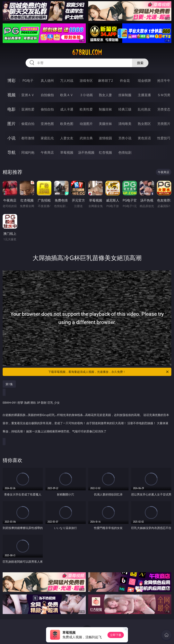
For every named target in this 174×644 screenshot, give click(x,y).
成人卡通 (67, 109)
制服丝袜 (105, 109)
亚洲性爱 (28, 109)
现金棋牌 (144, 81)
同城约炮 (28, 152)
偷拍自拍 (47, 109)
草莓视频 (67, 152)
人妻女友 (67, 138)
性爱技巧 (164, 138)
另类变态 (164, 109)
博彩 (11, 80)
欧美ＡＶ (67, 95)
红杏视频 (105, 152)
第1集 (9, 384)
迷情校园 (105, 138)
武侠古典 (86, 138)
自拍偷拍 (47, 95)
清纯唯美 (125, 124)
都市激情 (28, 138)
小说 (11, 138)
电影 (11, 109)
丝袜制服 (125, 95)
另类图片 (164, 124)
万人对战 (67, 81)
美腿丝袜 (105, 124)
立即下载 (116, 635)
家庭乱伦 (47, 138)
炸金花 (125, 81)
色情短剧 (125, 152)
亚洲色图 (47, 124)
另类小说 (125, 138)
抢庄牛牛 (164, 81)
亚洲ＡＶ (28, 95)
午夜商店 (47, 152)
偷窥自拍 (28, 124)
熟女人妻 (105, 95)
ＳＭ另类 (164, 95)
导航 (11, 152)
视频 (11, 95)
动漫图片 (86, 124)
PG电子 (28, 81)
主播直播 (144, 95)
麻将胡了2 (106, 81)
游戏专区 (86, 81)
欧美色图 (67, 124)
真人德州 (47, 81)
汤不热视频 (86, 152)
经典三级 (125, 109)
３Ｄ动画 (86, 95)
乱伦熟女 (144, 109)
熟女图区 (144, 124)
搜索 (140, 63)
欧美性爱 (86, 109)
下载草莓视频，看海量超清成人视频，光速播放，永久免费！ (109, 372)
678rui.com (87, 52)
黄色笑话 (144, 138)
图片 (11, 124)
